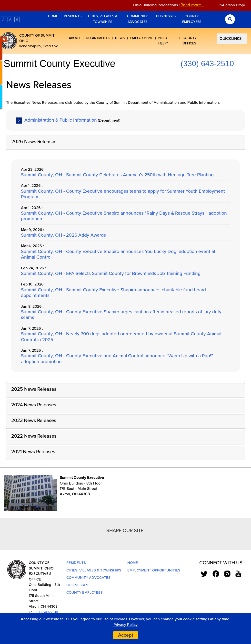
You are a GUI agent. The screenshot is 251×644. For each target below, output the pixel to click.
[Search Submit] (230, 19)
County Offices (190, 41)
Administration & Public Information (61, 120)
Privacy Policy (125, 625)
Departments (98, 38)
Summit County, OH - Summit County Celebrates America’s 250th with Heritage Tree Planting (117, 175)
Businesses (166, 16)
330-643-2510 (47, 612)
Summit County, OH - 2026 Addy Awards (63, 235)
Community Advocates (137, 19)
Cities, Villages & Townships (103, 19)
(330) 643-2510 (207, 63)
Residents (73, 16)
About (75, 38)
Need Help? (163, 41)
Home (54, 16)
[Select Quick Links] (232, 39)
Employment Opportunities (154, 570)
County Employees (192, 19)
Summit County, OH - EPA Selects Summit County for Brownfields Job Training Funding (111, 273)
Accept (126, 635)
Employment (141, 38)
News (120, 38)
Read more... (196, 5)
